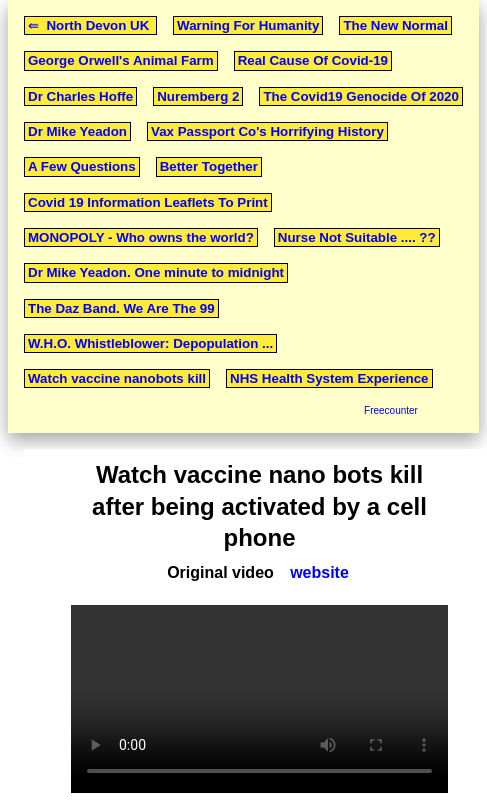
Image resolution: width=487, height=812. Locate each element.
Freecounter (391, 410)
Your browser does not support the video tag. (259, 699)
